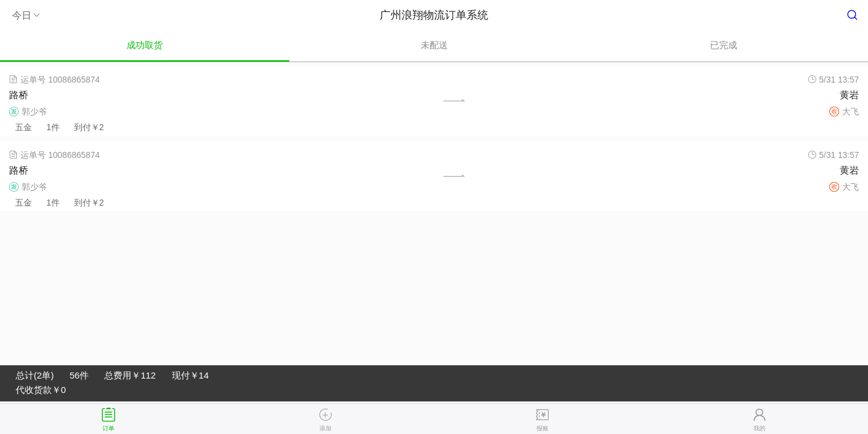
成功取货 (145, 45)
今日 (27, 15)
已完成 (724, 45)
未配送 (434, 45)
